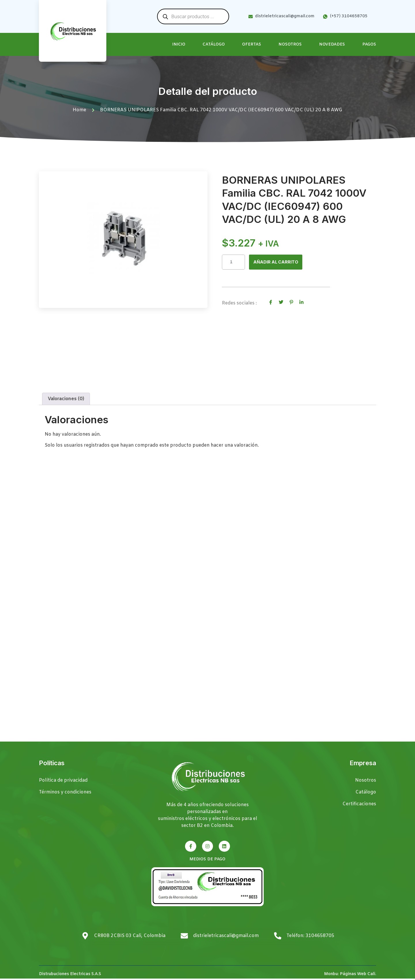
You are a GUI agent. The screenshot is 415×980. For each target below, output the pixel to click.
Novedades (332, 45)
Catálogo (214, 45)
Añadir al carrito (277, 262)
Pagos (369, 45)
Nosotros (290, 45)
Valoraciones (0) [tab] (66, 400)
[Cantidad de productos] (233, 262)
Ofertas (252, 45)
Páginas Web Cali (358, 976)
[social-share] (271, 302)
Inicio (179, 45)
